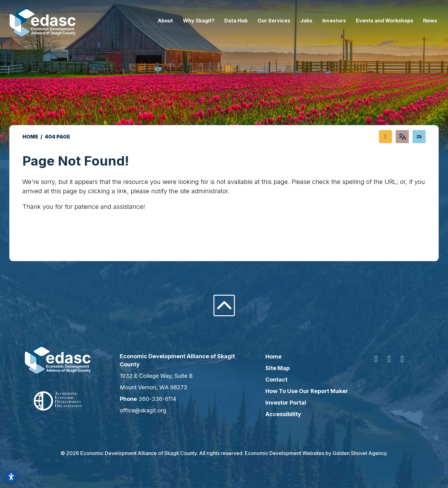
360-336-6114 (164, 399)
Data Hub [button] (223, 21)
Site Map (275, 368)
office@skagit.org (149, 410)
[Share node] (385, 137)
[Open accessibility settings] (11, 477)
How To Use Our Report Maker (305, 391)
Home (271, 357)
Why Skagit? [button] (186, 21)
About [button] (153, 21)
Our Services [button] (261, 21)
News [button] (417, 21)
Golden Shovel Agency (359, 453)
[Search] (419, 137)
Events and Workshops (372, 21)
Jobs (294, 21)
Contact (274, 380)
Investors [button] (321, 21)
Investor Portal (284, 403)
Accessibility (281, 414)
